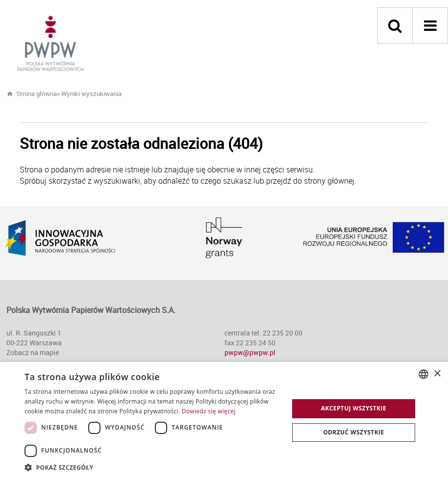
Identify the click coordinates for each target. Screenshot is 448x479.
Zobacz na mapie (33, 352)
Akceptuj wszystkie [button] (354, 408)
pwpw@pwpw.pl (250, 352)
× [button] (437, 374)
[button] (153, 467)
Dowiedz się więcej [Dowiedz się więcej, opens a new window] (209, 411)
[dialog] (224, 420)
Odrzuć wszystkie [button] (353, 432)
